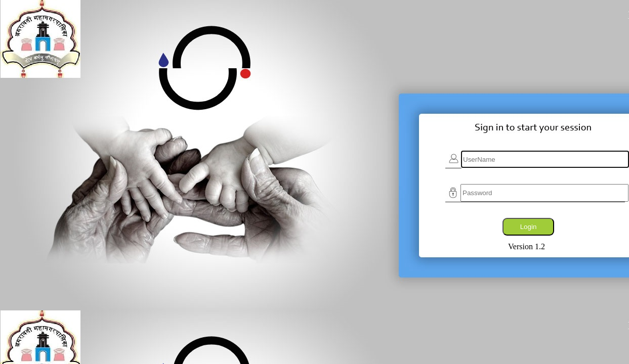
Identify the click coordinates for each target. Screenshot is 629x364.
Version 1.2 (527, 246)
